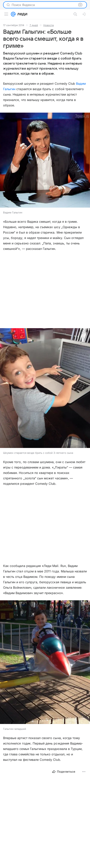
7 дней (34, 25)
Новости (49, 25)
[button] (45, 160)
